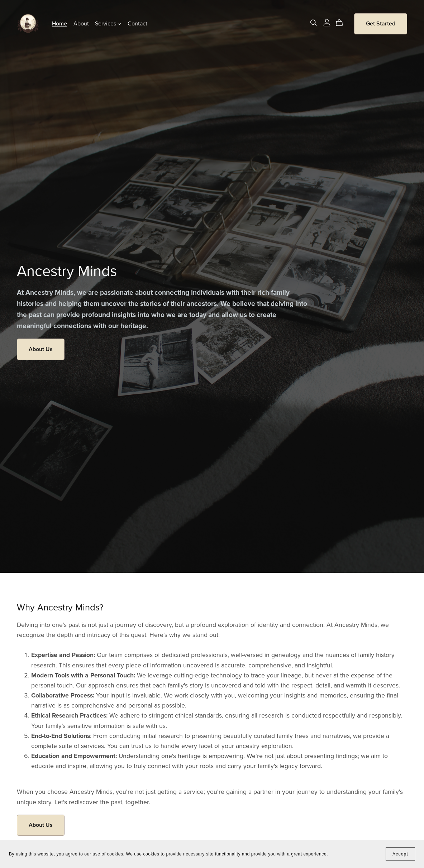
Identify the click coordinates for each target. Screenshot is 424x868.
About (81, 24)
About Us (41, 349)
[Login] (327, 22)
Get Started (381, 24)
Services (108, 24)
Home (59, 24)
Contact (137, 24)
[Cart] (342, 23)
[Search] (314, 23)
